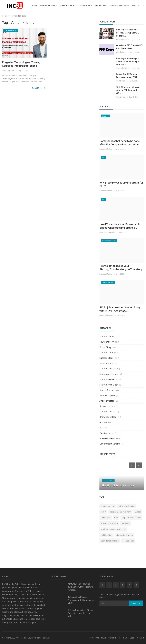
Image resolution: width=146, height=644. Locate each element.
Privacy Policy (114, 638)
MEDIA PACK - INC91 (97, 638)
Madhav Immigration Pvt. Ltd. (113, 529)
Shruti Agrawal (8, 76)
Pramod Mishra (122, 40)
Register (136, 5)
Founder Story (107, 342)
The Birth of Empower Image (118, 485)
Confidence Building (110, 541)
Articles (103, 422)
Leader (138, 512)
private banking (108, 506)
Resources (86, 5)
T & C (125, 638)
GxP (116, 518)
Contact (140, 638)
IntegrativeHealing (127, 506)
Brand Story (106, 347)
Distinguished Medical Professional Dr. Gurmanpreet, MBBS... (81, 600)
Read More (40, 93)
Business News (117, 5)
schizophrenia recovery (120, 512)
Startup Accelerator (109, 374)
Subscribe (136, 603)
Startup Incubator (108, 379)
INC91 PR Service (106, 316)
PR (101, 428)
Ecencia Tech (128, 541)
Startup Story (106, 352)
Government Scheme (110, 444)
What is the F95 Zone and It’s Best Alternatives (129, 47)
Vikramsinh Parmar (125, 535)
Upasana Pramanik (107, 232)
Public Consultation (109, 523)
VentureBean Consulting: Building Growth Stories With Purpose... (80, 587)
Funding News (101, 5)
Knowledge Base (108, 417)
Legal (132, 638)
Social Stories (106, 363)
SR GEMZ (126, 523)
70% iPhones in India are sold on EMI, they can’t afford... (128, 90)
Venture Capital (107, 395)
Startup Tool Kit (69, 5)
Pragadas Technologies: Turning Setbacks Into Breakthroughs (19, 67)
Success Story (106, 358)
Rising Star (120, 81)
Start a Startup (107, 390)
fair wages (106, 518)
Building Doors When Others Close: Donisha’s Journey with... (80, 613)
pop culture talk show (131, 518)
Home (34, 5)
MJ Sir (103, 512)
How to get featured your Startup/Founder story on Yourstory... (128, 61)
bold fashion (106, 535)
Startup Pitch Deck (109, 385)
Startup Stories (48, 5)
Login (126, 5)
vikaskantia (121, 52)
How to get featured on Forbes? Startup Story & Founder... (127, 33)
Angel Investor (107, 401)
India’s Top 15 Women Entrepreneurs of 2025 (127, 76)
